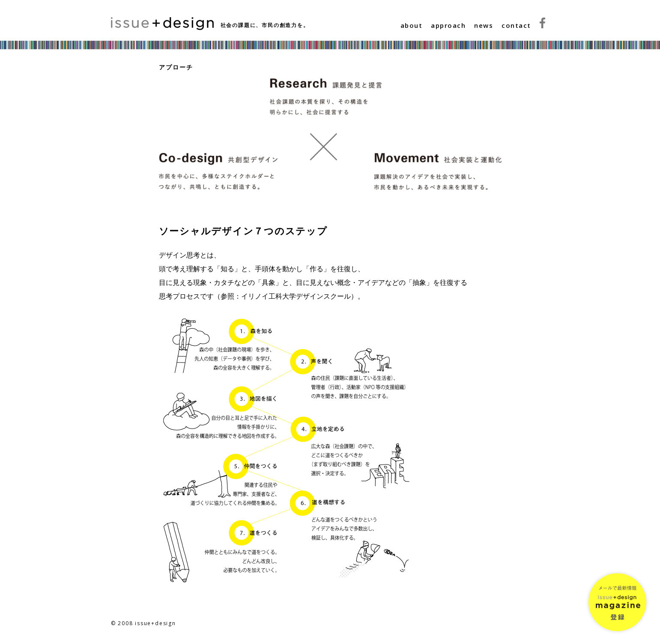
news (484, 25)
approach (448, 25)
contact (516, 25)
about (412, 25)
